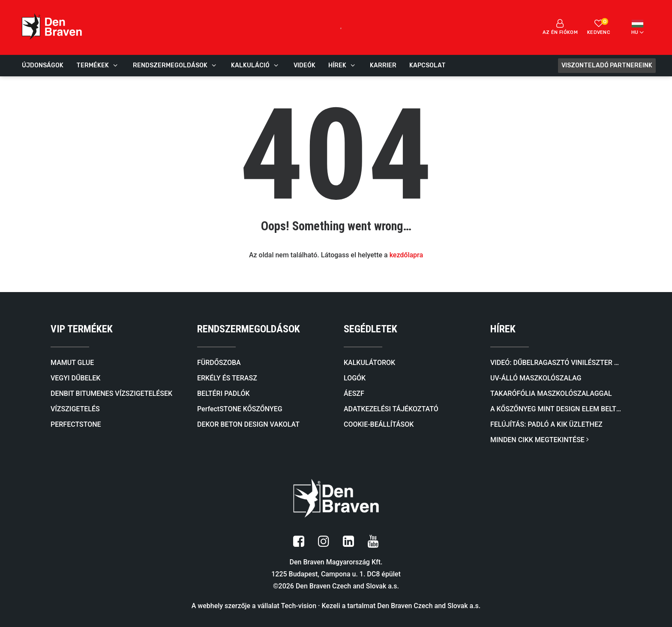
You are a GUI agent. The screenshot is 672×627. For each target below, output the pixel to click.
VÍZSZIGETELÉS (75, 409)
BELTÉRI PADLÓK (223, 393)
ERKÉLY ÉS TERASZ (227, 378)
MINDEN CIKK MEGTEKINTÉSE (539, 440)
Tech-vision (299, 605)
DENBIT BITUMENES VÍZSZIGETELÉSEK (111, 393)
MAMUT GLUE (72, 363)
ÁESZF (354, 393)
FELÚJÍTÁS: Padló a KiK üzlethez (546, 424)
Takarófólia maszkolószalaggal (551, 393)
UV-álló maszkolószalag (536, 378)
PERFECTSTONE (76, 424)
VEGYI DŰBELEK (75, 378)
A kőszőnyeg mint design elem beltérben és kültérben (556, 409)
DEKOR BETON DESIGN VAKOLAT (248, 424)
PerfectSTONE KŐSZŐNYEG (240, 409)
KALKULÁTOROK (369, 363)
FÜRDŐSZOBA (219, 363)
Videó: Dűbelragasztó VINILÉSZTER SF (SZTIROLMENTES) (556, 363)
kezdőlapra (406, 255)
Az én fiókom (560, 27)
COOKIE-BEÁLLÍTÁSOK (379, 424)
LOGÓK (355, 378)
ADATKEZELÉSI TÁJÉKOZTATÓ (391, 409)
